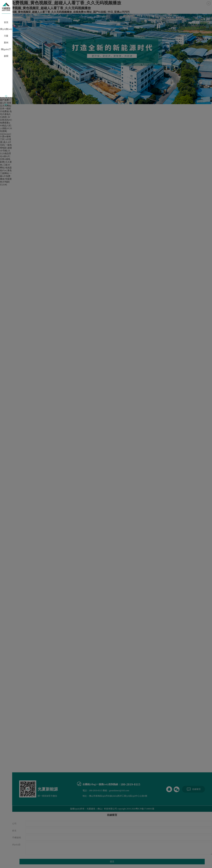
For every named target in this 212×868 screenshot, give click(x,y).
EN (6, 105)
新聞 (6, 56)
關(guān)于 (6, 49)
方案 (6, 36)
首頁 (6, 22)
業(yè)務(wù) (6, 29)
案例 (6, 43)
